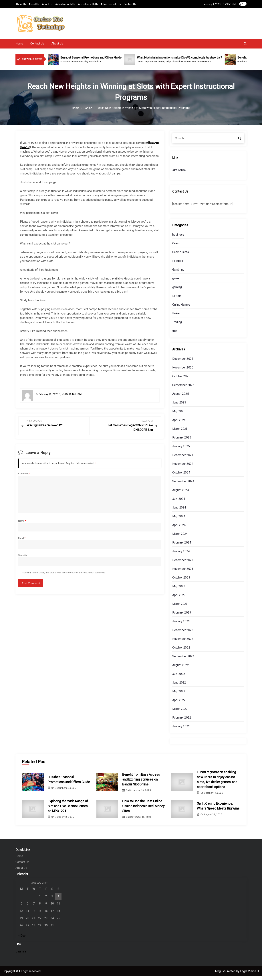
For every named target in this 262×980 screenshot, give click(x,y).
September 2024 (183, 485)
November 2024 (183, 468)
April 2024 (179, 529)
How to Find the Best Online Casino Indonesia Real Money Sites (143, 810)
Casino (177, 247)
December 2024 (183, 459)
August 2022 (181, 669)
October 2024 (181, 476)
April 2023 (179, 599)
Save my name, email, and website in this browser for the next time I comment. (64, 576)
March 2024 (180, 538)
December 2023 (183, 564)
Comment (24, 477)
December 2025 (183, 363)
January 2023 (181, 625)
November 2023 (183, 573)
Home (19, 47)
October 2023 (181, 581)
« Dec (22, 939)
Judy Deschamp (73, 398)
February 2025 (182, 441)
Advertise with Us (65, 4)
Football (178, 265)
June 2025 (179, 406)
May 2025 (179, 415)
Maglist (220, 975)
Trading (177, 326)
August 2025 (181, 398)
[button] (245, 47)
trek (175, 335)
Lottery (177, 300)
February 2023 (182, 616)
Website (23, 558)
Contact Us (130, 4)
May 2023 (179, 590)
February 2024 (182, 546)
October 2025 (181, 380)
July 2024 (179, 503)
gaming (177, 291)
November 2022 (183, 643)
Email (22, 541)
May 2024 (179, 520)
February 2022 (182, 721)
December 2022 (183, 634)
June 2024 (179, 511)
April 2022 (179, 704)
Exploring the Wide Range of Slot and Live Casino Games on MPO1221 (68, 810)
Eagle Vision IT (250, 975)
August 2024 (181, 494)
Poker (176, 317)
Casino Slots (181, 256)
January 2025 (181, 450)
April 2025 (179, 424)
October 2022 (181, 651)
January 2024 (181, 555)
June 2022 (179, 686)
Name (22, 524)
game (176, 282)
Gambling (178, 273)
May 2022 (179, 695)
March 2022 (180, 713)
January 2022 (181, 730)
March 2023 (180, 608)
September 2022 (183, 660)
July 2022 (179, 678)
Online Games (181, 308)
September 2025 (183, 389)
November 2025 (183, 371)
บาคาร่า (21, 955)
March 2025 (180, 433)
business (178, 238)
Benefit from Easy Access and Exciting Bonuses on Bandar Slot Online (141, 783)
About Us (21, 4)
